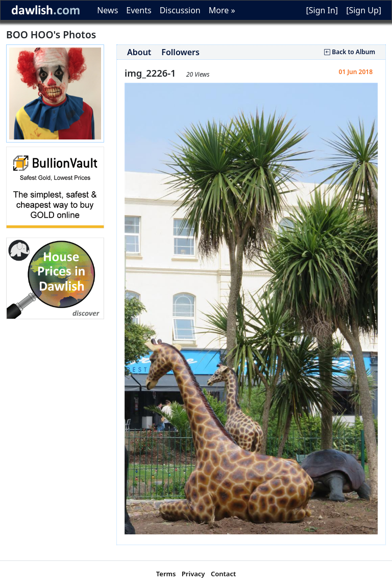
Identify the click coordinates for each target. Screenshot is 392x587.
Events (139, 10)
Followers (180, 52)
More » (222, 10)
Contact (223, 574)
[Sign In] (322, 10)
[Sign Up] (364, 10)
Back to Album (350, 52)
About (139, 52)
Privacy (193, 574)
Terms (166, 574)
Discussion (180, 10)
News (107, 10)
